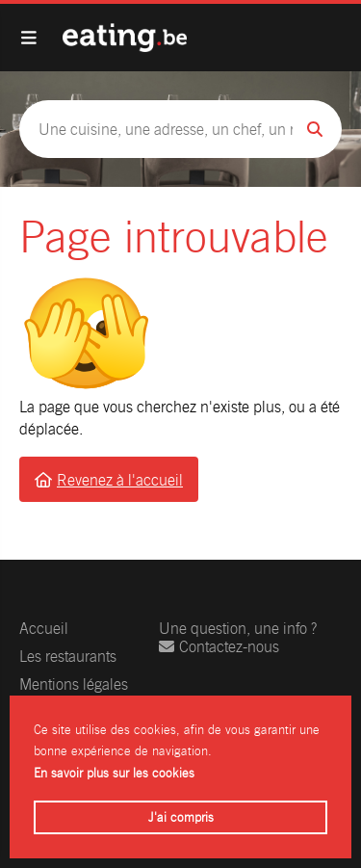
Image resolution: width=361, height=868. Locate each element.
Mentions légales (74, 684)
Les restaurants (68, 657)
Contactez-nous (219, 647)
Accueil (44, 629)
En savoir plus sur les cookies (114, 773)
